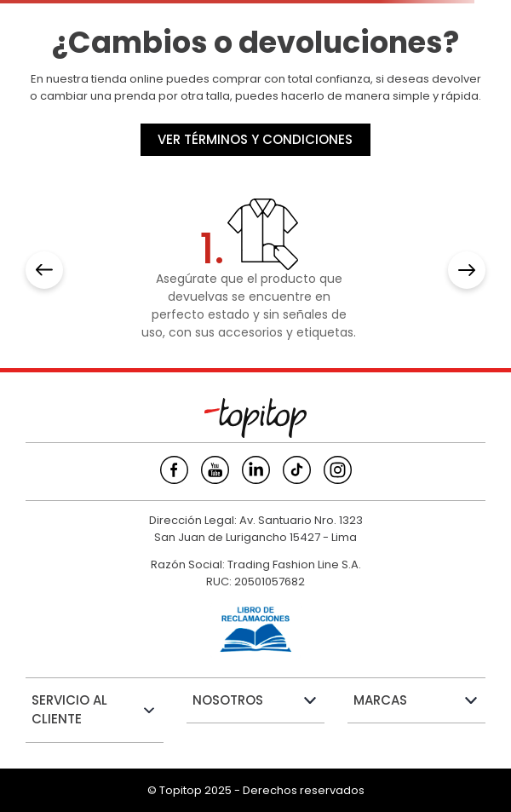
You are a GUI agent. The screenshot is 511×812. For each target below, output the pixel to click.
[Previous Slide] (44, 270)
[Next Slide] (467, 270)
